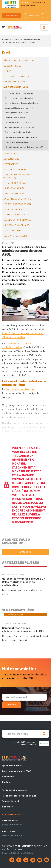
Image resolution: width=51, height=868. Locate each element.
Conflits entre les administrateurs (21, 137)
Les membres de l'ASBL (16, 183)
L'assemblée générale (16, 169)
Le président (11, 154)
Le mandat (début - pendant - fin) (19, 108)
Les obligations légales (17, 220)
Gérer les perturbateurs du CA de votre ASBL (25, 147)
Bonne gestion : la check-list (17, 113)
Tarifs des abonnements (15, 790)
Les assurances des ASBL (18, 204)
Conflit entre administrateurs (18, 142)
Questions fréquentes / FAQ (17, 771)
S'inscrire (12, 705)
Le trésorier (11, 164)
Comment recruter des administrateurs (21, 103)
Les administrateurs (30, 40)
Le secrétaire (11, 159)
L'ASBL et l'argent (13, 209)
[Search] (26, 734)
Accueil (6, 40)
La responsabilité (14, 188)
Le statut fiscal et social (15, 118)
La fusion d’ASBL (13, 230)
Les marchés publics (15, 236)
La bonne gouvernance (17, 199)
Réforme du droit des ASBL (19, 61)
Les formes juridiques (16, 76)
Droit (15, 40)
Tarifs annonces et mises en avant (20, 796)
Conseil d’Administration (20, 389)
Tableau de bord (10, 801)
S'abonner (26, 552)
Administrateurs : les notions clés (19, 98)
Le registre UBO (12, 66)
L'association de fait (15, 194)
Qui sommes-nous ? (12, 766)
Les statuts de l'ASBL (15, 82)
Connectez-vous (12, 16)
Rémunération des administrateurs (20, 127)
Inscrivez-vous (34, 16)
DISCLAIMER (17, 850)
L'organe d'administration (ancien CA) (19, 176)
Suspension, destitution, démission (19, 132)
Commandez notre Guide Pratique (19, 93)
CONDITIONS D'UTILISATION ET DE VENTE (22, 846)
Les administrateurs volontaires (18, 122)
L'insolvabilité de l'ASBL (17, 215)
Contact (6, 782)
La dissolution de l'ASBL (17, 225)
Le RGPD (8, 71)
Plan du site (8, 777)
